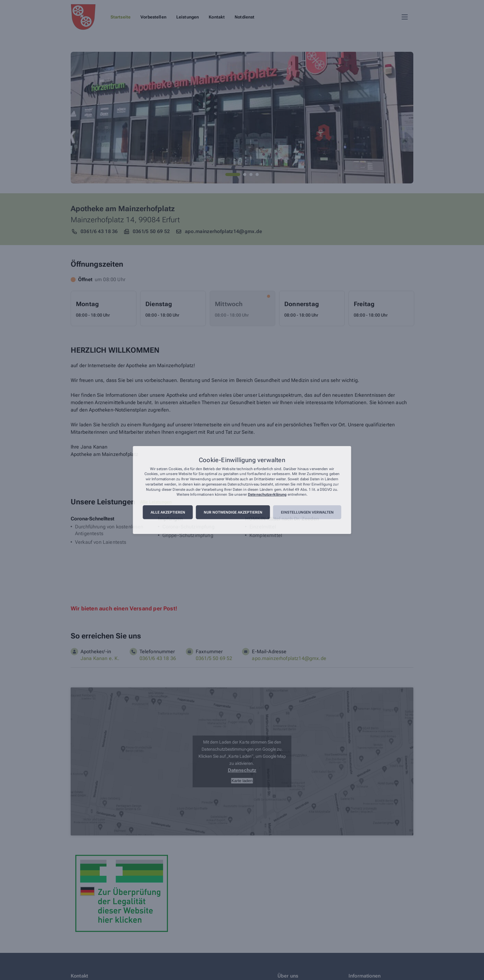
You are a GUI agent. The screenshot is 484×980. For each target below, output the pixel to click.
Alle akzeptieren (168, 512)
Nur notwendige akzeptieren (233, 512)
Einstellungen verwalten (307, 512)
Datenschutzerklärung (267, 495)
